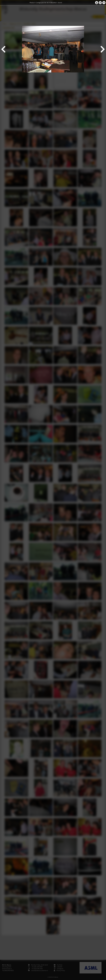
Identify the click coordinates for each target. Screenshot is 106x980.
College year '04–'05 (42, 3)
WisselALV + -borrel (56, 3)
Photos (32, 3)
